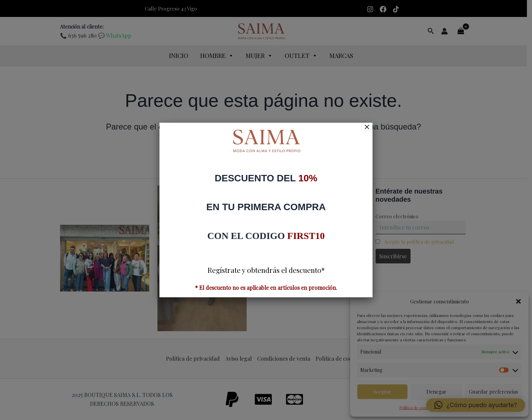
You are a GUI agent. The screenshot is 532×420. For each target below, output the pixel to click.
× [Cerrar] (367, 127)
